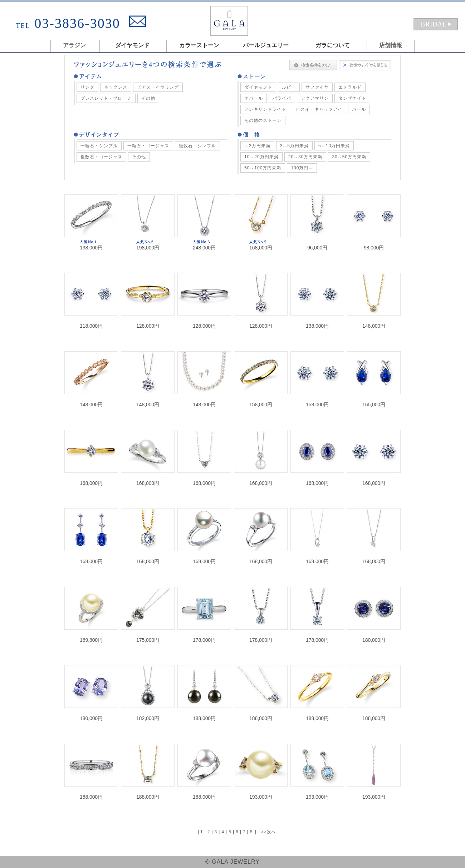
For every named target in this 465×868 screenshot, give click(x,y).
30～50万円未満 (349, 157)
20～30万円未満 (305, 157)
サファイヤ (317, 87)
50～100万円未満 (263, 168)
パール (359, 109)
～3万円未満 (257, 146)
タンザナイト (352, 98)
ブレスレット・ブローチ (106, 98)
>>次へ (269, 832)
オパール (254, 98)
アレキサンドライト (265, 109)
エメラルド (350, 87)
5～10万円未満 (334, 146)
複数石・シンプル (197, 146)
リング (87, 87)
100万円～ (302, 168)
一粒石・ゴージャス (148, 146)
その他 (148, 98)
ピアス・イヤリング (158, 87)
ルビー (289, 87)
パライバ (282, 98)
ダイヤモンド (258, 87)
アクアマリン (315, 98)
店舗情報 (391, 45)
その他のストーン (263, 120)
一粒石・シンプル (99, 146)
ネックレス (116, 87)
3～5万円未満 (294, 146)
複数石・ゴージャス (101, 157)
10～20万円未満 (261, 157)
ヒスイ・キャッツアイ (319, 109)
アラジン (74, 45)
